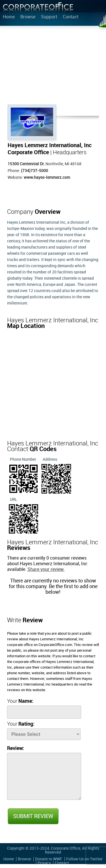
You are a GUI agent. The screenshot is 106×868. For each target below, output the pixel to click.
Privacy (44, 863)
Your (20, 701)
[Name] (44, 712)
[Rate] (44, 734)
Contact (71, 17)
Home (9, 17)
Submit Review (33, 816)
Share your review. (46, 570)
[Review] (44, 776)
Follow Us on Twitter (84, 859)
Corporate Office (38, 9)
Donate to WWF (49, 859)
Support (49, 17)
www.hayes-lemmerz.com (47, 178)
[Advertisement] (53, 66)
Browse (28, 17)
